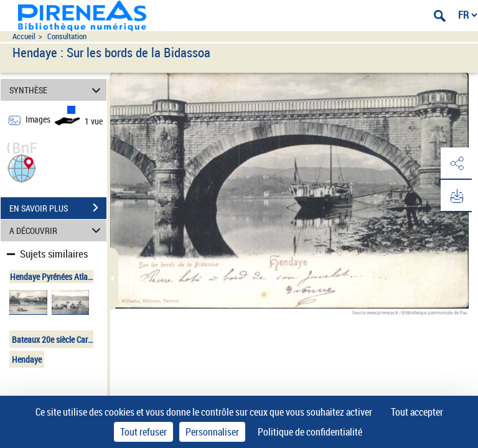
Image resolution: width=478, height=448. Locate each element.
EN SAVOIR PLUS (58, 208)
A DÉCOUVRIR (57, 231)
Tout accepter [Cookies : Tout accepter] (417, 412)
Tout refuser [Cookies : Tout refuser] (143, 432)
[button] (22, 167)
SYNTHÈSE (57, 90)
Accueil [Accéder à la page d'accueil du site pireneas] (24, 36)
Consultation (67, 36)
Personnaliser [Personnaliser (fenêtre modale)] (212, 432)
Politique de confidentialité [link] (310, 432)
